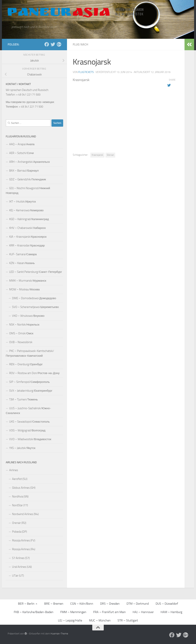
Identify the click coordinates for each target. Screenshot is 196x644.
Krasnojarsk (97, 155)
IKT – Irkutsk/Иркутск (22, 202)
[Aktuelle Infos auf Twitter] (53, 44)
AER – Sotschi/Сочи (21, 153)
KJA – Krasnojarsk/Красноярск (28, 237)
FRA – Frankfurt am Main (109, 612)
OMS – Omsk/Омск (21, 333)
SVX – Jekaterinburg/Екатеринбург (31, 391)
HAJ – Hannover (143, 612)
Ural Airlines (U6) (22, 567)
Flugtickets (86, 72)
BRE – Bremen (54, 604)
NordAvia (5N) (20, 497)
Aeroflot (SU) (20, 479)
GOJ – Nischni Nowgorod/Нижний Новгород (28, 191)
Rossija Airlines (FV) (24, 540)
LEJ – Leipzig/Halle (70, 620)
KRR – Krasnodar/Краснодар (27, 245)
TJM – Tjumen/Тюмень (23, 399)
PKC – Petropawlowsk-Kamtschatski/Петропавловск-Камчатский (30, 353)
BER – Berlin (26, 604)
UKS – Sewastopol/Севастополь (29, 422)
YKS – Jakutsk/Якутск (22, 448)
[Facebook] (47, 44)
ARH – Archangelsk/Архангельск (29, 162)
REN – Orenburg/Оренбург (26, 364)
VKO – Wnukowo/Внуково (28, 316)
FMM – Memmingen (73, 612)
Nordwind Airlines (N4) (25, 514)
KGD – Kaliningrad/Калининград (29, 219)
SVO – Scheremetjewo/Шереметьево (35, 307)
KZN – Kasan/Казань (22, 263)
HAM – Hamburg (171, 612)
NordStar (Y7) (20, 505)
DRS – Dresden (110, 604)
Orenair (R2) (19, 523)
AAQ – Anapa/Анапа (22, 144)
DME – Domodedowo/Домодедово (34, 298)
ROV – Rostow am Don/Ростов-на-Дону (34, 373)
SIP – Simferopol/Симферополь (29, 382)
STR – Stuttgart (128, 620)
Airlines (14, 470)
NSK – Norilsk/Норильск (24, 325)
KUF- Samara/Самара (23, 254)
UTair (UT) (18, 576)
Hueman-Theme (59, 634)
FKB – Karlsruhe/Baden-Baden (34, 612)
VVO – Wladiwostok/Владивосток (30, 439)
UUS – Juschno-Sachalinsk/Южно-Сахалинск (28, 411)
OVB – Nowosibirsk (21, 342)
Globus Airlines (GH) (24, 488)
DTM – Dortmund (138, 604)
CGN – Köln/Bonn (82, 604)
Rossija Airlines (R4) (24, 549)
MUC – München (100, 620)
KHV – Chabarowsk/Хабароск (27, 228)
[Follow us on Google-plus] (59, 44)
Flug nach (80, 44)
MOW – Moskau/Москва (24, 289)
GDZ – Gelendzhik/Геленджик (28, 179)
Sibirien (110, 155)
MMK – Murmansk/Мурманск (28, 281)
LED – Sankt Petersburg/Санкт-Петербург (36, 272)
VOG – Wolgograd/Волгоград (27, 430)
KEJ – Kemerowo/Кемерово (26, 210)
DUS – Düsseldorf (167, 604)
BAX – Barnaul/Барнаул (24, 171)
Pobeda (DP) (20, 532)
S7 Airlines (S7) (21, 558)
